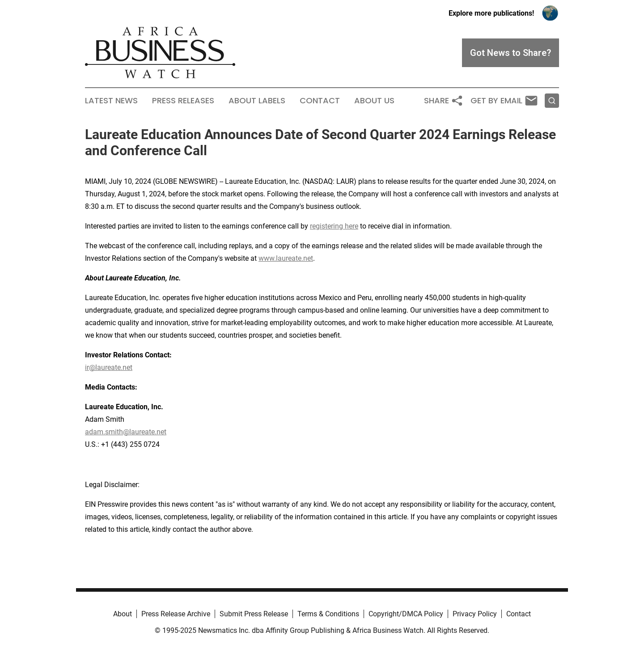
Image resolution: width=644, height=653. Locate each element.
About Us (374, 101)
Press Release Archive (176, 614)
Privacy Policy (475, 614)
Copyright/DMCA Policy (406, 614)
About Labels (257, 101)
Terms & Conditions (328, 614)
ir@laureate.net (109, 367)
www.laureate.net (286, 258)
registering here (334, 226)
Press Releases (183, 101)
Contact (320, 101)
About (123, 614)
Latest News (111, 101)
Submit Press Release (254, 614)
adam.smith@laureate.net (126, 432)
